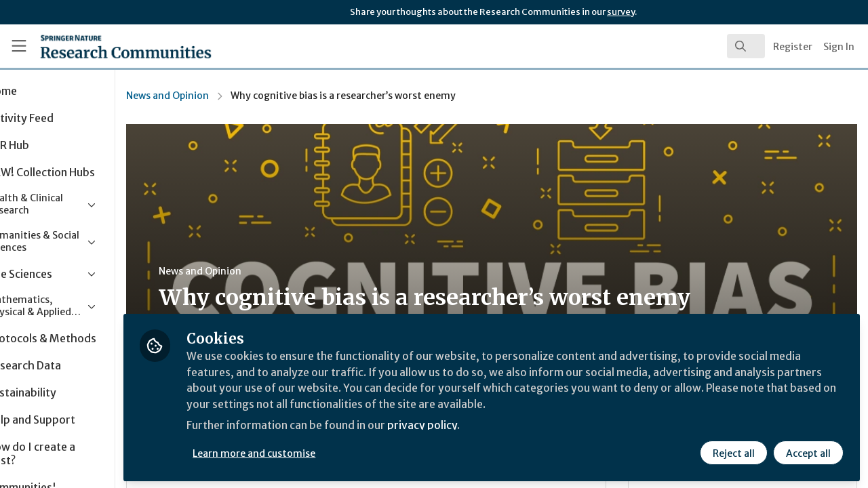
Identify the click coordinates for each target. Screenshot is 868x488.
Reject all (734, 452)
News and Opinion (226, 96)
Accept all (808, 452)
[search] (746, 46)
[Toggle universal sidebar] (19, 46)
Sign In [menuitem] (839, 47)
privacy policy (483, 426)
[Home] (106, 46)
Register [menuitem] (793, 47)
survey (621, 12)
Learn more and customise (313, 452)
